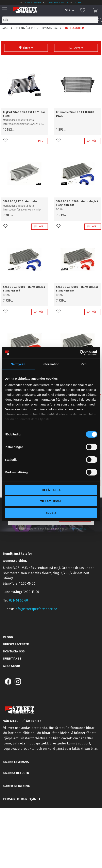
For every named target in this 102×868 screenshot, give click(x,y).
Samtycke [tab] (18, 364)
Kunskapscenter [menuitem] (16, 644)
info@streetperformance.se (36, 609)
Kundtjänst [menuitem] (12, 659)
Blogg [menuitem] (8, 637)
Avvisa (51, 513)
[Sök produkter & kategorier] (50, 20)
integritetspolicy (77, 529)
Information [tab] (51, 364)
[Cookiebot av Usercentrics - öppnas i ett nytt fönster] (80, 353)
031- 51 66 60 (19, 600)
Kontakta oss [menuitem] (14, 651)
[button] (6, 10)
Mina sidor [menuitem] (12, 666)
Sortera (78, 48)
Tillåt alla (51, 490)
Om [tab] (84, 364)
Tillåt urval (51, 501)
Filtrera (28, 48)
